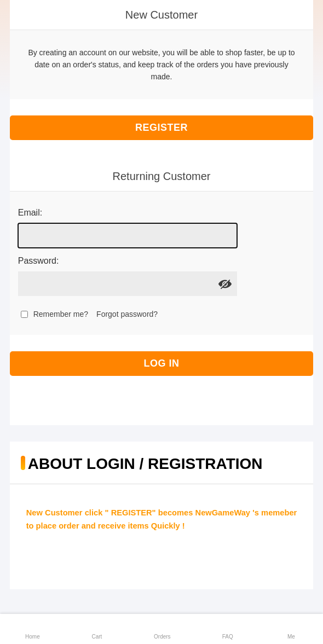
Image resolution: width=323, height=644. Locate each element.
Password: (39, 261)
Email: (30, 213)
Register (161, 127)
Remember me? (61, 314)
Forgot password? (127, 314)
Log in (162, 363)
